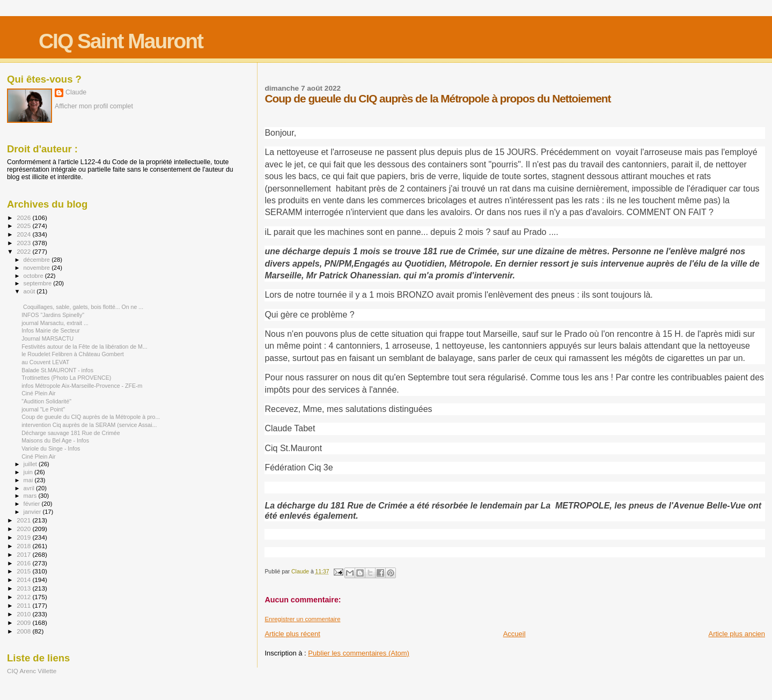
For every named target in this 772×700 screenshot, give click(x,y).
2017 (24, 554)
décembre (38, 260)
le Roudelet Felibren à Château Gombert (73, 354)
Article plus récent (292, 634)
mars (31, 496)
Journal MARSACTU (47, 338)
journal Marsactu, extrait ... (55, 323)
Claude (76, 92)
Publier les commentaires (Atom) (359, 653)
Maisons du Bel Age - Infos (55, 440)
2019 (24, 537)
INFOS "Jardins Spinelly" (53, 315)
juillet (31, 464)
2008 (24, 631)
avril (30, 488)
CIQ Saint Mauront (121, 41)
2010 (24, 614)
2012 (24, 597)
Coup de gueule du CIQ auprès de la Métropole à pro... (91, 417)
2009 (24, 622)
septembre (39, 283)
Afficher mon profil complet (94, 106)
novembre (38, 268)
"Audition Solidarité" (46, 401)
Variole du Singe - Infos (51, 448)
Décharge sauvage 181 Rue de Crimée (71, 433)
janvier (33, 512)
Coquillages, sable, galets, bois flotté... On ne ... (82, 307)
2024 (24, 234)
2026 (24, 218)
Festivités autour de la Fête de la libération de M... (84, 347)
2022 (24, 251)
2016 (24, 563)
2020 (24, 529)
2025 (24, 226)
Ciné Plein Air (39, 393)
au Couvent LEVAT (45, 362)
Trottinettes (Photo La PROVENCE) (66, 378)
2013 (24, 588)
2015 (24, 571)
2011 (24, 605)
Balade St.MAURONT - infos (57, 370)
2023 (24, 243)
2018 (24, 546)
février (33, 504)
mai (29, 480)
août (30, 291)
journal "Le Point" (43, 409)
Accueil (514, 634)
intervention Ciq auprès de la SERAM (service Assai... (89, 425)
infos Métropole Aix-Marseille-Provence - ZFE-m (82, 386)
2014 (24, 580)
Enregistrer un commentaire (302, 619)
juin (29, 472)
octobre (34, 276)
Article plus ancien (737, 634)
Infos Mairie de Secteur (51, 330)
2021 (24, 520)
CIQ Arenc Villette (32, 671)
